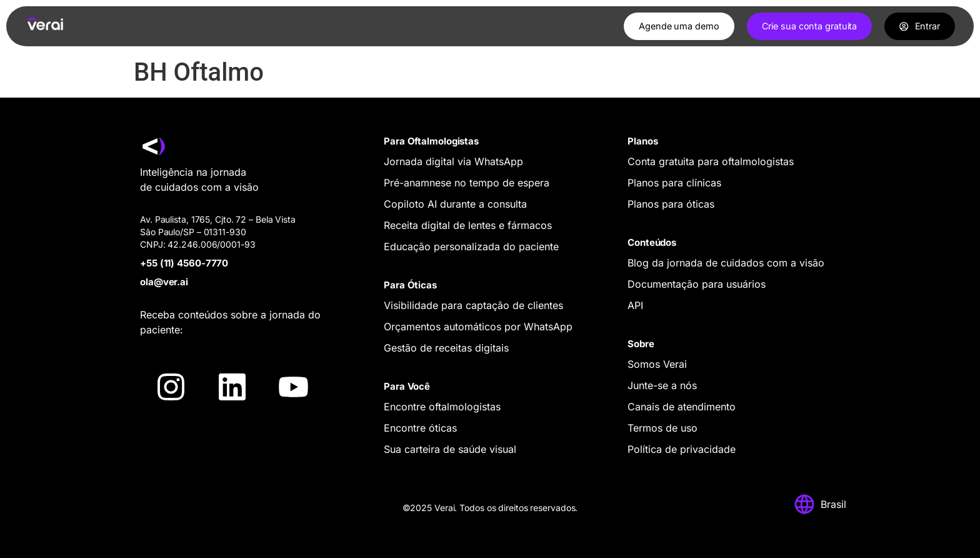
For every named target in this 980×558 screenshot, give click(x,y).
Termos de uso (662, 428)
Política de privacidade (682, 449)
